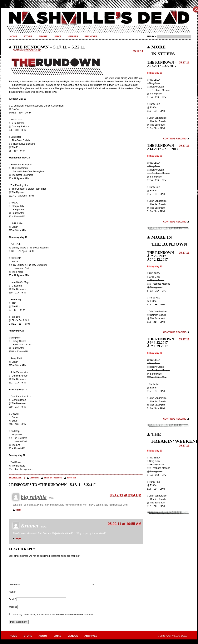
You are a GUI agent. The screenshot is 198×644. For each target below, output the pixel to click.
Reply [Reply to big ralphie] (18, 510)
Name (12, 597)
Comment (34, 478)
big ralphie (34, 497)
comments (16, 478)
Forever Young (33, 50)
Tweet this (72, 478)
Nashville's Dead (99, 18)
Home (13, 36)
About (43, 36)
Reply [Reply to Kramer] (18, 539)
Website (13, 612)
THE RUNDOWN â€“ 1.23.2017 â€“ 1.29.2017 (161, 343)
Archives (91, 36)
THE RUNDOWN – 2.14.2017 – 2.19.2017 (163, 147)
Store (28, 36)
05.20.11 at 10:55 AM (125, 524)
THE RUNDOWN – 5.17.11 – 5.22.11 (49, 47)
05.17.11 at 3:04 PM (126, 495)
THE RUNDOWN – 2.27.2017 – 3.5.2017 (162, 64)
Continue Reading (175, 139)
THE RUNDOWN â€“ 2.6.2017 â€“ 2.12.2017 (161, 256)
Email (12, 604)
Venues (73, 36)
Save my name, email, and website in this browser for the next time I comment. (53, 619)
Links (58, 36)
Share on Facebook (53, 478)
